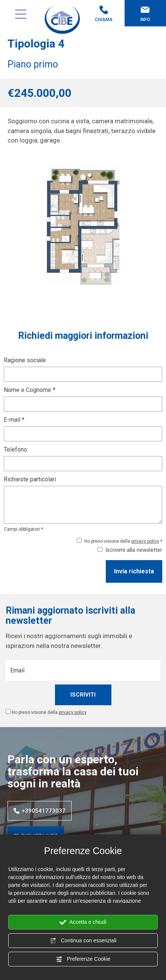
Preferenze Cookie (83, 959)
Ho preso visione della (49, 712)
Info (145, 14)
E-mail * (14, 420)
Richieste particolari (30, 479)
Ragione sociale (25, 360)
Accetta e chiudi (83, 922)
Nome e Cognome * (30, 390)
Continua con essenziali (83, 941)
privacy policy (145, 541)
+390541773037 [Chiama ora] (40, 811)
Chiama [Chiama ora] (104, 14)
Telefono (15, 449)
